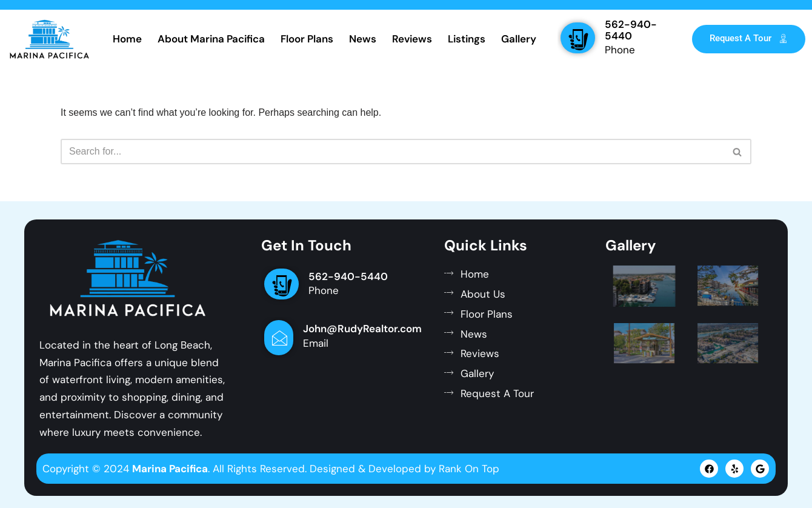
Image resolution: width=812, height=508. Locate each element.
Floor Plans (307, 39)
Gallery (519, 39)
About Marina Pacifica (211, 39)
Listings (467, 39)
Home (127, 39)
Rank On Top (469, 469)
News (363, 39)
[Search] (392, 152)
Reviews (412, 39)
